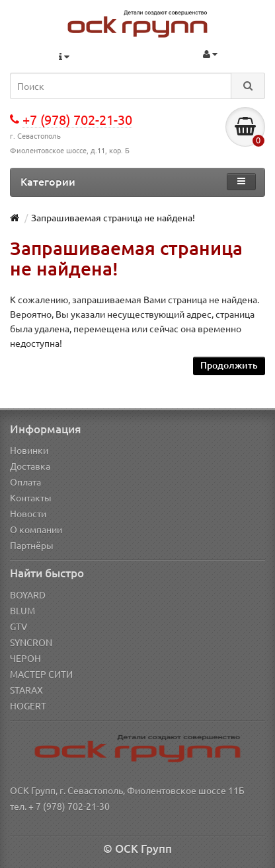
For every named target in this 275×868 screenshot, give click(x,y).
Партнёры (32, 545)
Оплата (25, 482)
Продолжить (229, 365)
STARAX (26, 690)
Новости (28, 513)
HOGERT (28, 705)
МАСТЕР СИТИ (41, 674)
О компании (36, 529)
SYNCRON (31, 642)
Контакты (31, 497)
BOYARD (28, 595)
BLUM (22, 610)
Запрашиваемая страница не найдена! (113, 217)
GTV (19, 626)
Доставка (30, 466)
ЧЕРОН (25, 658)
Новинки (29, 450)
